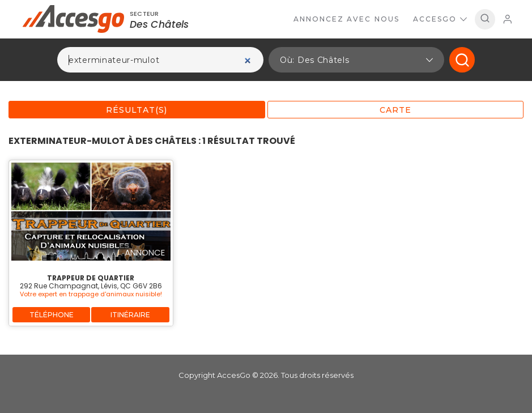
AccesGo (440, 19)
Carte (395, 110)
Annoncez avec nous (346, 19)
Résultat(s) (137, 110)
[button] (356, 60)
